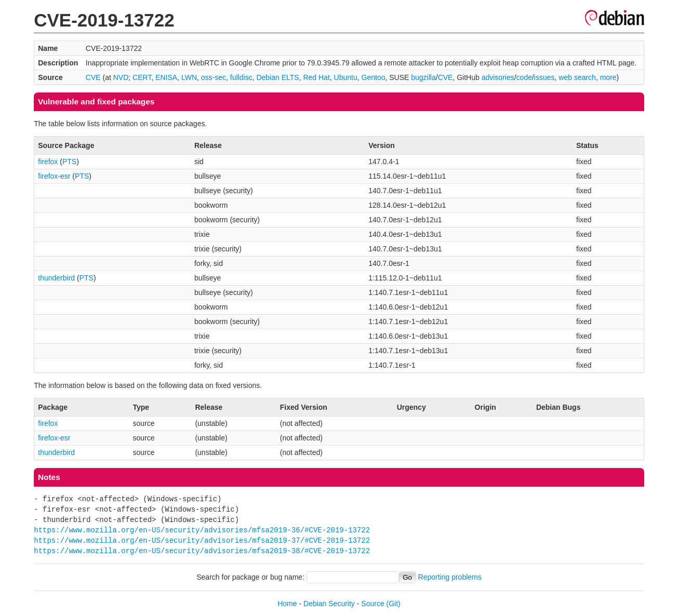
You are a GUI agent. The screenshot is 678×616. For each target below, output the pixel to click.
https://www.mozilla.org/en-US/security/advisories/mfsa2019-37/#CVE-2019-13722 (202, 540)
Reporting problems (450, 577)
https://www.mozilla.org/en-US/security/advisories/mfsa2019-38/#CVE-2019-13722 (202, 551)
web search (577, 77)
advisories (498, 77)
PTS (69, 162)
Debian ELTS (277, 77)
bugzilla (423, 77)
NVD (121, 77)
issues (544, 77)
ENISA (166, 77)
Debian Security (329, 604)
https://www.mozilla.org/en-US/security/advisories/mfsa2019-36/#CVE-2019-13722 (202, 530)
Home (287, 604)
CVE (93, 77)
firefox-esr (54, 176)
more (608, 77)
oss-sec (214, 77)
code (524, 77)
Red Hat (316, 77)
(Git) (394, 604)
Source (373, 604)
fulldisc (241, 77)
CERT (142, 77)
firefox (48, 162)
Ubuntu (346, 77)
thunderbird (56, 278)
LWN (189, 77)
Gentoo (374, 77)
